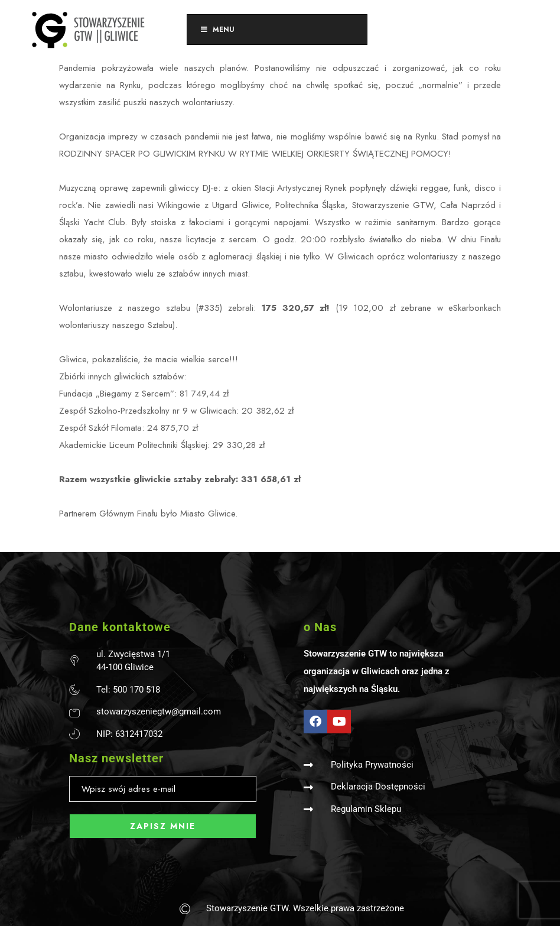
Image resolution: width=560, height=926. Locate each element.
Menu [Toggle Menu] (217, 30)
